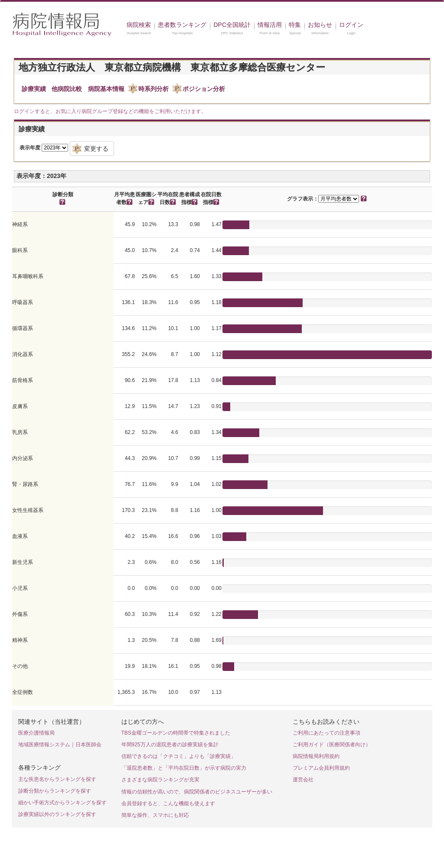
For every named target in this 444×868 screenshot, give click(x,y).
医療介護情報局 (36, 733)
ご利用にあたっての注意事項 (326, 733)
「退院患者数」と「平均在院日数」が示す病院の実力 (184, 768)
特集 (295, 25)
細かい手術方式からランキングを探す (62, 803)
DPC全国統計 (232, 25)
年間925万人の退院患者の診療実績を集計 (170, 745)
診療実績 (34, 89)
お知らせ (320, 25)
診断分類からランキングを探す (55, 791)
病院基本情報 (106, 89)
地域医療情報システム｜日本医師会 (60, 745)
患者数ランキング (182, 25)
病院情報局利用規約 (316, 756)
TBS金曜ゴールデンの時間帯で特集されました (176, 733)
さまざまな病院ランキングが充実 (160, 780)
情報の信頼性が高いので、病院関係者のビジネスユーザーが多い (197, 792)
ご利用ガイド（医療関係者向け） (332, 745)
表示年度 (30, 148)
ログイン (351, 25)
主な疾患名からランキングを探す (57, 779)
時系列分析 (153, 89)
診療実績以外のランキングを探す (57, 814)
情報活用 (270, 25)
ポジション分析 (204, 89)
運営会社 (303, 780)
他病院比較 (67, 89)
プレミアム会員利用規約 (321, 768)
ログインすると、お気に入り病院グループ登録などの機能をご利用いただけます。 (110, 111)
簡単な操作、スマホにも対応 (155, 815)
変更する (96, 149)
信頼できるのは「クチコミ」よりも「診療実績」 (179, 756)
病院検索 (139, 25)
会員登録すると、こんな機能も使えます (168, 803)
